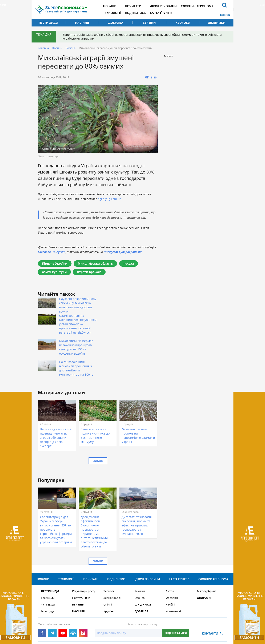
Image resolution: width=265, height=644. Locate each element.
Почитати (133, 6)
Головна (43, 48)
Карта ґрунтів (161, 13)
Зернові (109, 553)
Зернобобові (112, 560)
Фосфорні (172, 560)
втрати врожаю (89, 272)
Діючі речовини (163, 6)
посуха (129, 263)
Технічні (140, 553)
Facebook (44, 252)
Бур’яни (149, 23)
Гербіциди (48, 560)
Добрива (116, 23)
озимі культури (54, 272)
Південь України (55, 263)
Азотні (170, 553)
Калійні (170, 567)
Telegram (59, 252)
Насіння (82, 23)
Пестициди (48, 23)
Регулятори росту (84, 553)
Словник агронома (197, 6)
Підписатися (176, 595)
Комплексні (173, 573)
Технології (112, 13)
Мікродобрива (207, 553)
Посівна (70, 48)
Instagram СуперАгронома (123, 252)
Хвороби (183, 23)
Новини (110, 6)
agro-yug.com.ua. (110, 199)
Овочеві (140, 560)
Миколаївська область (95, 263)
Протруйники (81, 560)
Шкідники (217, 23)
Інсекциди (48, 573)
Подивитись (135, 13)
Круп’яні (109, 573)
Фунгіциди (48, 567)
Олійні (108, 567)
